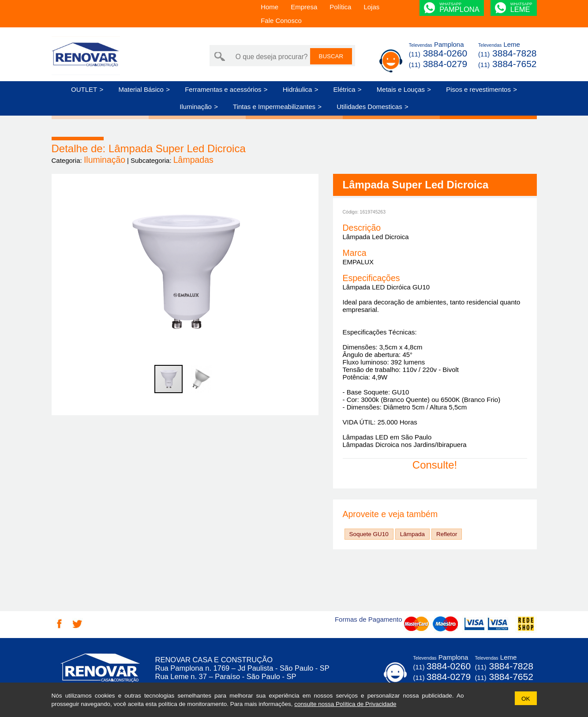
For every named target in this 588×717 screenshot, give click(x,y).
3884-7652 (507, 64)
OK (526, 699)
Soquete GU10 (369, 534)
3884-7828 (507, 53)
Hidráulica (298, 89)
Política (340, 7)
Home (270, 7)
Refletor (447, 534)
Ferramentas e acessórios (223, 89)
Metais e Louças (401, 89)
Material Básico (141, 89)
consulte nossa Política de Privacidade (345, 704)
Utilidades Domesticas (369, 107)
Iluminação (196, 107)
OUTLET (84, 89)
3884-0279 (438, 64)
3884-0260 (438, 53)
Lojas (371, 7)
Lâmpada (412, 534)
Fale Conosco (281, 21)
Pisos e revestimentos (478, 89)
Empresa (304, 7)
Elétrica (345, 89)
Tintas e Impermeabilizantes (274, 107)
